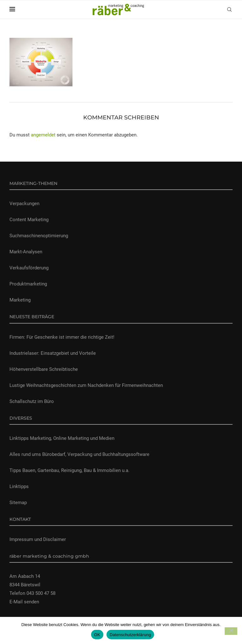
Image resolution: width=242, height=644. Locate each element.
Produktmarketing (28, 284)
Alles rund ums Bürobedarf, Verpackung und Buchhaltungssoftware (79, 454)
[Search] (229, 9)
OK (97, 635)
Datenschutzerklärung (130, 635)
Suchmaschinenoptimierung (39, 236)
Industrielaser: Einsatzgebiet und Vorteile (53, 353)
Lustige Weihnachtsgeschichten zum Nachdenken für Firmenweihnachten (86, 385)
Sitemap (18, 503)
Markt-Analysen (26, 252)
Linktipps (19, 486)
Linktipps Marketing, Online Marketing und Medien (62, 438)
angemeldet (43, 135)
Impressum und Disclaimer (38, 539)
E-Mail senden (24, 602)
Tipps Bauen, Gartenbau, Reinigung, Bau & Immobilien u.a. (69, 470)
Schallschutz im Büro (32, 401)
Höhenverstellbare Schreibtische (44, 369)
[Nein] (231, 631)
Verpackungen (24, 204)
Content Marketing (29, 220)
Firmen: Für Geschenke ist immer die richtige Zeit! (62, 337)
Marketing (20, 300)
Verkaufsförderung (29, 268)
